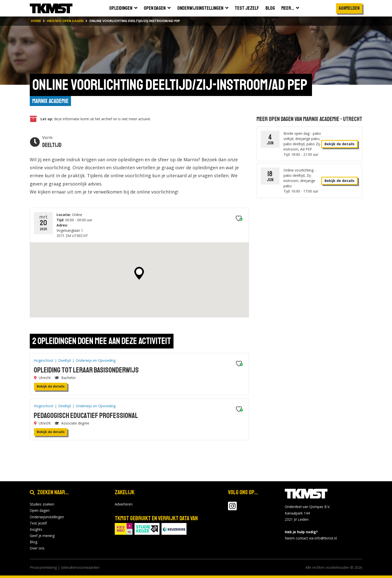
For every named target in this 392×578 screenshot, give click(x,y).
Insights (36, 529)
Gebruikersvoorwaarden (80, 567)
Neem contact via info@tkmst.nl (311, 538)
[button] (139, 273)
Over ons (37, 548)
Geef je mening (42, 536)
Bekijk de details (51, 386)
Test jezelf (38, 523)
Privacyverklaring (43, 567)
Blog (33, 542)
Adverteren (124, 504)
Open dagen (40, 511)
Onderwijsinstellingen (47, 517)
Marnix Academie (50, 101)
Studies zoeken (42, 504)
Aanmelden (349, 8)
